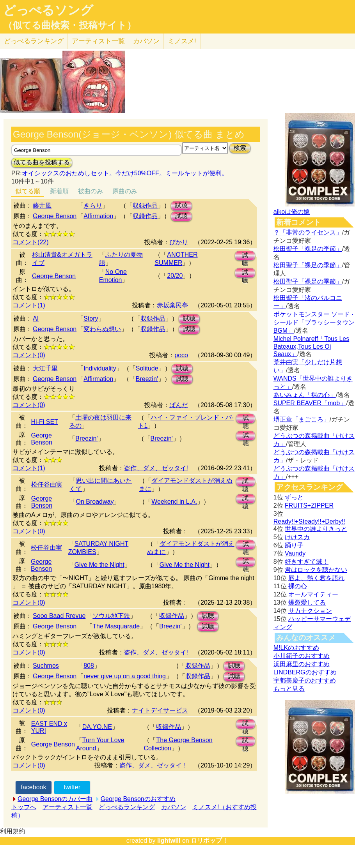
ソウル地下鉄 (111, 616)
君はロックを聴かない (316, 570)
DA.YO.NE (97, 727)
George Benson (55, 216)
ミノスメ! (182, 41)
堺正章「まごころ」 (302, 419)
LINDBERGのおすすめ (305, 672)
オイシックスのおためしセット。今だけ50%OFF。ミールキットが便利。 (125, 173)
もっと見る (289, 689)
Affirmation (98, 216)
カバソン (146, 41)
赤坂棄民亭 (172, 305)
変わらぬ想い (102, 329)
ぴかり (179, 242)
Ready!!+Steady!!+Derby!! (309, 521)
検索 (240, 148)
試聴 (181, 206)
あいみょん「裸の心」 (305, 395)
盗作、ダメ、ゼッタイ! (156, 468)
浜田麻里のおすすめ (302, 664)
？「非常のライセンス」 (308, 232)
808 (89, 666)
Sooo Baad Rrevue (59, 616)
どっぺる (34, 41)
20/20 (175, 276)
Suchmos (46, 666)
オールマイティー (313, 594)
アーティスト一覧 (67, 807)
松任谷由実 (47, 484)
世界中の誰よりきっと (316, 529)
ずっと (294, 497)
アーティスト (98, 41)
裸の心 (298, 586)
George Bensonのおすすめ (138, 799)
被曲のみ (91, 191)
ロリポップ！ (209, 841)
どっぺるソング (48, 10)
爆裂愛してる (307, 602)
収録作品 (145, 206)
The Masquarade (116, 626)
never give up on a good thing (125, 676)
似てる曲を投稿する (42, 162)
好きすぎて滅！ (307, 562)
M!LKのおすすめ (296, 648)
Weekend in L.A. (174, 502)
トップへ (24, 807)
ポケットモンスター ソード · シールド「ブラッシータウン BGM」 (314, 322)
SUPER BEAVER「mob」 (310, 403)
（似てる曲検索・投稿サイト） (70, 25)
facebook (33, 787)
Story (91, 318)
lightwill (169, 841)
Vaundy (295, 553)
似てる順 (28, 191)
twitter (72, 787)
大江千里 (45, 368)
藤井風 (42, 206)
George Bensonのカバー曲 (55, 799)
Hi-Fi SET (45, 422)
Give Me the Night (99, 565)
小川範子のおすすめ (302, 656)
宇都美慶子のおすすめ (305, 680)
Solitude (147, 368)
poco (181, 355)
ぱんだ (179, 405)
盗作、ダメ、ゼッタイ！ (154, 765)
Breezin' (147, 379)
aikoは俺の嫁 (292, 212)
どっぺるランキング (127, 807)
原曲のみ (125, 191)
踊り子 (294, 545)
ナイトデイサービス (160, 710)
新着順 (59, 191)
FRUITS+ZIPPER (309, 505)
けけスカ (297, 537)
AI (36, 318)
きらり (93, 206)
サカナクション (310, 611)
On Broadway (95, 502)
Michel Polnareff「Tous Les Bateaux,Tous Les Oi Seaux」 (311, 346)
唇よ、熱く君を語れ (316, 578)
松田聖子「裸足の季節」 (308, 249)
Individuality (100, 368)
